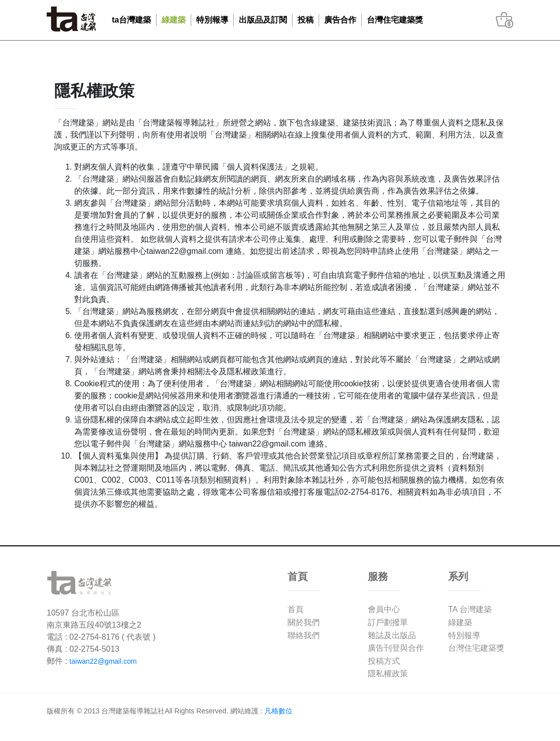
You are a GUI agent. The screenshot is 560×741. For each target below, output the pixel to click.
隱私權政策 (388, 674)
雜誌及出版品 (392, 635)
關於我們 (304, 622)
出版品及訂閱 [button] (263, 20)
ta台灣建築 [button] (131, 20)
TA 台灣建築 (470, 609)
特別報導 (464, 635)
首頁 (296, 609)
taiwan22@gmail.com (103, 661)
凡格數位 (278, 711)
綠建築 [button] (174, 20)
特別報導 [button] (212, 20)
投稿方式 (384, 661)
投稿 (306, 20)
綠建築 (460, 622)
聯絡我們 (304, 635)
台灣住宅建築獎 (395, 20)
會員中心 (384, 609)
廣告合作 (340, 20)
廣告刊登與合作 (396, 648)
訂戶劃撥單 (388, 622)
